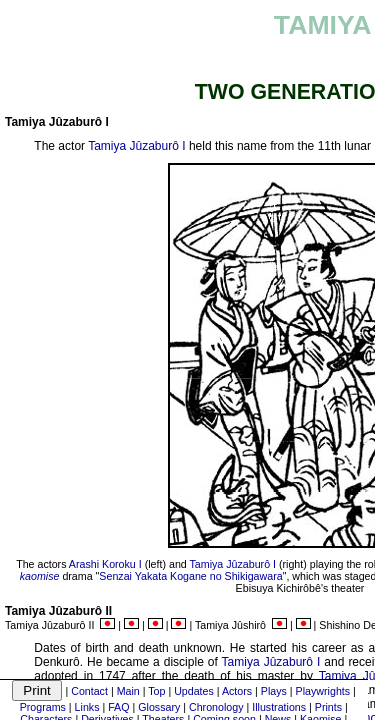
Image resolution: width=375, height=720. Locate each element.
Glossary (159, 707)
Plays (274, 691)
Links (87, 707)
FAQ (118, 707)
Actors (237, 691)
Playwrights (323, 691)
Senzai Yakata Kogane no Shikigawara (190, 576)
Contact (89, 691)
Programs (43, 707)
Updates (194, 691)
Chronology (216, 707)
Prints (328, 707)
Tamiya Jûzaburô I (136, 146)
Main (128, 691)
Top (156, 691)
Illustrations (279, 707)
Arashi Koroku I (105, 564)
